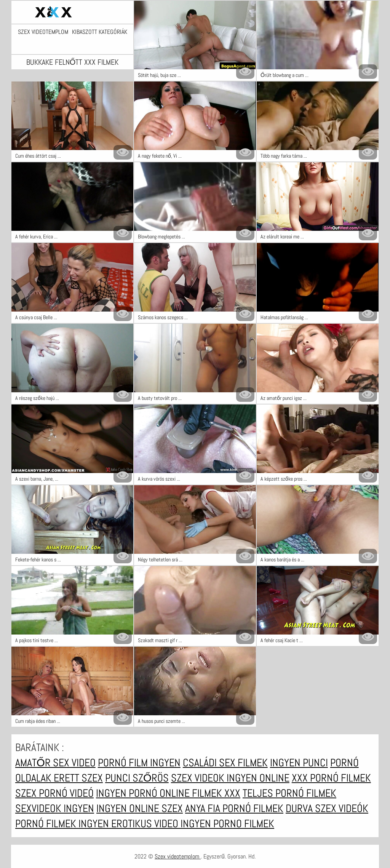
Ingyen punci (299, 763)
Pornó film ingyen (139, 763)
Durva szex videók (327, 808)
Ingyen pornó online (144, 793)
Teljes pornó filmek (289, 793)
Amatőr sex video (55, 763)
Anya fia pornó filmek (234, 808)
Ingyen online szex (140, 808)
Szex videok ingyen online (230, 778)
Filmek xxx (216, 793)
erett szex (78, 778)
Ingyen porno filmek (227, 824)
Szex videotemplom (43, 32)
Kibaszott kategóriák (100, 32)
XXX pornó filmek (331, 778)
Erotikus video (146, 824)
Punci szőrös (137, 778)
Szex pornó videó (54, 793)
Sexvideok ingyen (55, 808)
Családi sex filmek (225, 763)
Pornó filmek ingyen (63, 824)
